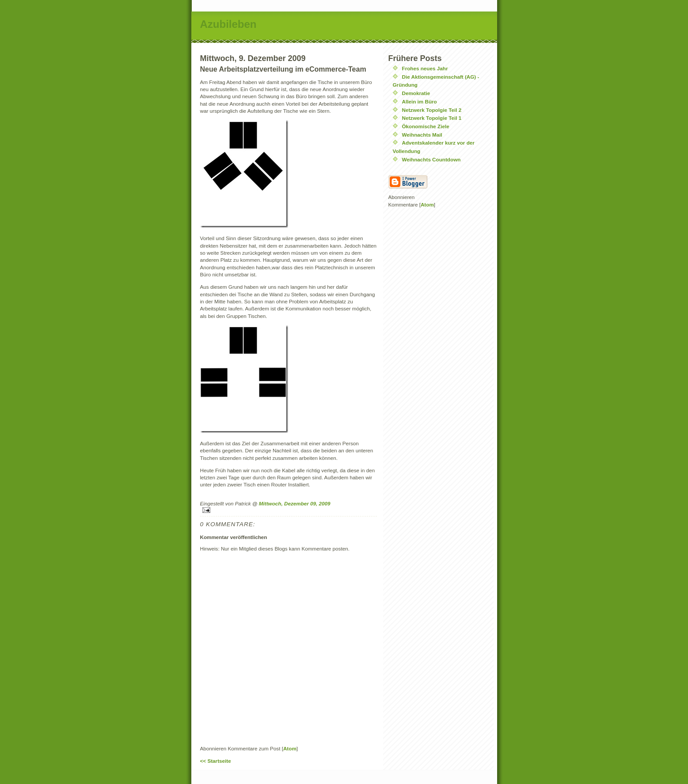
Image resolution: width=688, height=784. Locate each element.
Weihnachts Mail (422, 135)
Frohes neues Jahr (425, 68)
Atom (290, 748)
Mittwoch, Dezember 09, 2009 (295, 503)
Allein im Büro (420, 101)
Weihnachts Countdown (431, 159)
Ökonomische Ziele (426, 126)
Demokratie (416, 93)
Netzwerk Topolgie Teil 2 (432, 110)
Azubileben (228, 24)
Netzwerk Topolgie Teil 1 (432, 118)
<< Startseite (216, 761)
